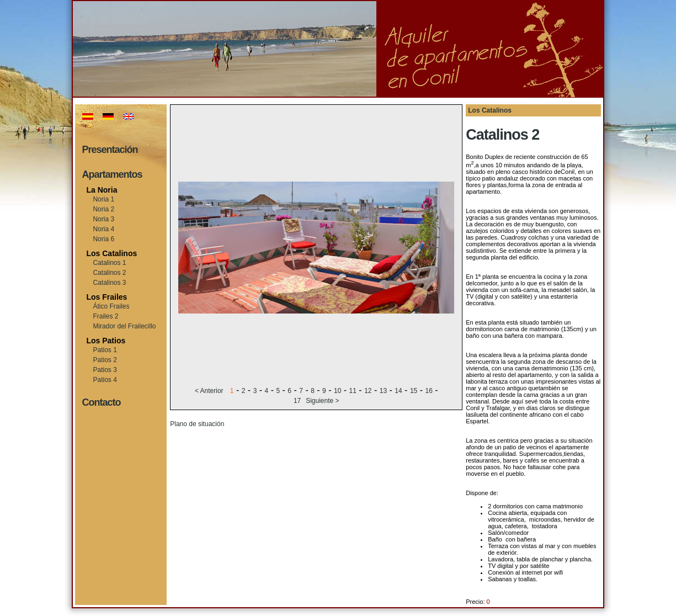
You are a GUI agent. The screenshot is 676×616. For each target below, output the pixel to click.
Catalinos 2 (109, 273)
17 (297, 401)
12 (368, 391)
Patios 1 (105, 350)
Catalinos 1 (109, 263)
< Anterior (210, 391)
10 (337, 391)
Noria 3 (103, 219)
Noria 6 (103, 239)
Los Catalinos (111, 253)
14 (398, 391)
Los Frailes (107, 297)
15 (414, 391)
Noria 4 (103, 229)
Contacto (101, 402)
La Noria (102, 190)
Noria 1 (103, 199)
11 (353, 391)
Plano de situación (197, 424)
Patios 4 (105, 380)
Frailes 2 (105, 316)
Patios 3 (105, 370)
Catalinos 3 (109, 283)
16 (429, 391)
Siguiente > (322, 401)
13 (383, 391)
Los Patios (106, 341)
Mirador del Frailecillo (124, 326)
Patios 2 (105, 360)
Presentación (110, 150)
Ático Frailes (111, 306)
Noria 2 (103, 209)
